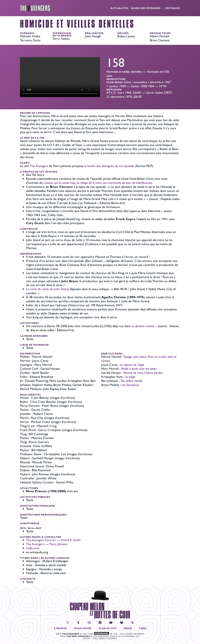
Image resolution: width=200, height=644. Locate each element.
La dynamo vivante (143, 326)
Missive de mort (133, 373)
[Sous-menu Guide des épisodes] (162, 8)
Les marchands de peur (117, 183)
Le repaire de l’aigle (132, 365)
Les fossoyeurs (130, 385)
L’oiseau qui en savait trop (59, 183)
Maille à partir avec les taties (139, 369)
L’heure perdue (153, 373)
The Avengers (39, 166)
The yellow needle (131, 381)
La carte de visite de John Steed (47, 289)
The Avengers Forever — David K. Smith (53, 540)
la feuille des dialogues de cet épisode (109, 166)
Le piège (130, 377)
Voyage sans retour (135, 357)
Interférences (144, 183)
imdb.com (33, 548)
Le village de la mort (89, 183)
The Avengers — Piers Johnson (47, 544)
